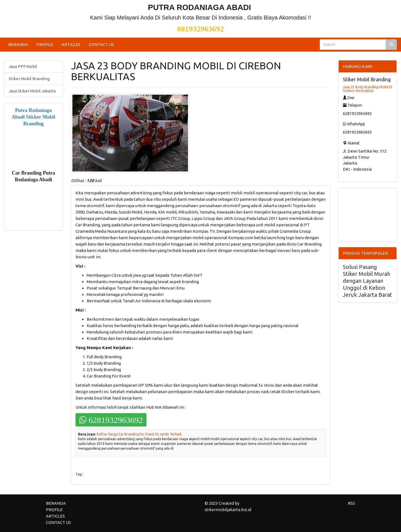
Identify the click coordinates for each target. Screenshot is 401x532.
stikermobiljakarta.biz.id (228, 510)
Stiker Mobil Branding (29, 79)
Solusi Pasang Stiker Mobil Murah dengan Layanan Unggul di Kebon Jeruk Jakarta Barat (367, 281)
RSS (351, 503)
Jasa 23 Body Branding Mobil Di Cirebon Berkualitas (368, 89)
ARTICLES (71, 44)
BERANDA (18, 44)
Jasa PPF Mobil (23, 66)
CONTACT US (101, 44)
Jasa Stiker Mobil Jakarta (32, 91)
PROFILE (45, 44)
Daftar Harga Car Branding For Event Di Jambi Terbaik (139, 434)
